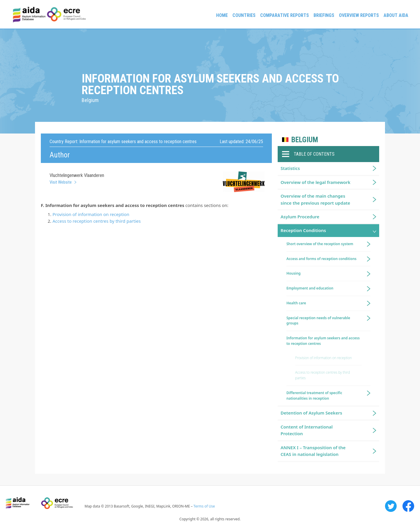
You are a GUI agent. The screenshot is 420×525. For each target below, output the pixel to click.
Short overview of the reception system (320, 244)
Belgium (305, 140)
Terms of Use (204, 506)
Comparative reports (285, 15)
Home (222, 15)
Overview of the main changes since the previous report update (315, 199)
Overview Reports (359, 15)
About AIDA (396, 15)
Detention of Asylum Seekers (311, 413)
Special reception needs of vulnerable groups (318, 321)
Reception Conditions (303, 230)
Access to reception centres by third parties (97, 221)
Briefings (324, 15)
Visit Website (61, 182)
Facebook (408, 506)
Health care (296, 303)
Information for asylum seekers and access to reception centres (323, 341)
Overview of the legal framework (315, 182)
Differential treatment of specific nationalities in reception (314, 396)
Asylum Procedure (300, 217)
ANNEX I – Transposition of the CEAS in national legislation (313, 451)
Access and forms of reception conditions (321, 259)
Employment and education (310, 288)
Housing (294, 273)
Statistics (290, 168)
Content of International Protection (307, 430)
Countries (244, 15)
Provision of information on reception (91, 214)
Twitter (391, 506)
